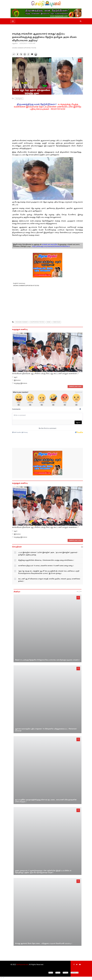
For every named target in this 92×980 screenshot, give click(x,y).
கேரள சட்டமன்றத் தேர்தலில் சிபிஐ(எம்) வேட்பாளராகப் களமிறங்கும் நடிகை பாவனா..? (48, 660)
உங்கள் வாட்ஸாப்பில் (49, 245)
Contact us (75, 973)
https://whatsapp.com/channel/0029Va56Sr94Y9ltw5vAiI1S (51, 247)
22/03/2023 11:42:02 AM (27, 44)
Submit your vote (75, 387)
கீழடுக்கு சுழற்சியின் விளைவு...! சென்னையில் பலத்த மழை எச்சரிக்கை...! (46, 560)
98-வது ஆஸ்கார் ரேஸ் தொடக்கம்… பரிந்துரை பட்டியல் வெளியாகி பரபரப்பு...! (44, 944)
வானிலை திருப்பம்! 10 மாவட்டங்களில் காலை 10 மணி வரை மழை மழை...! (46, 566)
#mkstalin (57, 322)
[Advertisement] (48, 124)
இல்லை (17, 380)
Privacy (65, 973)
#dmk (49, 322)
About (51, 973)
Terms (58, 973)
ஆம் (16, 377)
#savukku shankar (22, 322)
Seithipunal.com (22, 965)
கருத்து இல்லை (21, 383)
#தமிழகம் (19, 99)
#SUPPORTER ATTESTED (37, 322)
